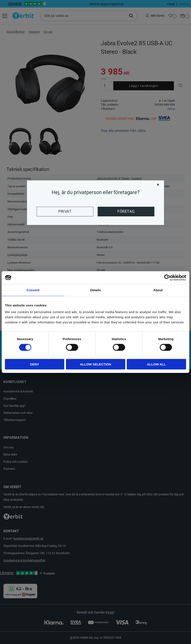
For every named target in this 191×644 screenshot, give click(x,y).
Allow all (157, 364)
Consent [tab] (33, 290)
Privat (65, 211)
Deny (35, 364)
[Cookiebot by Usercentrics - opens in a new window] (167, 278)
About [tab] (158, 290)
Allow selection (96, 364)
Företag (126, 211)
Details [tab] (95, 290)
